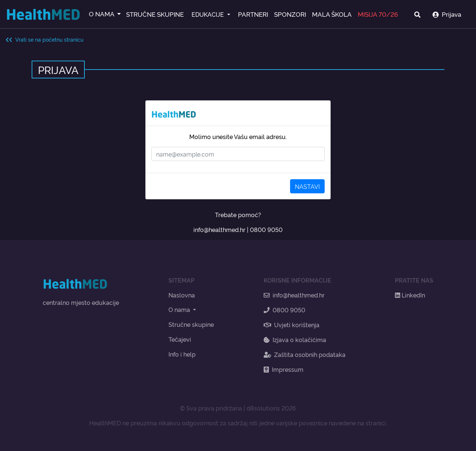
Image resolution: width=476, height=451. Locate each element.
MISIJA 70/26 (378, 14)
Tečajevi (180, 339)
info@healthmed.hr (219, 229)
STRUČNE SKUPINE (155, 14)
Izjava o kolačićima (295, 339)
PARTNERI (253, 14)
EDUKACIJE (208, 14)
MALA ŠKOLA (332, 14)
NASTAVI (307, 186)
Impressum (284, 369)
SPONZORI (290, 14)
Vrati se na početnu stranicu (44, 39)
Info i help (182, 354)
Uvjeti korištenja (292, 325)
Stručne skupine (191, 324)
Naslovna (182, 295)
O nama (180, 309)
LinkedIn (410, 295)
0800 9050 (266, 229)
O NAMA (102, 14)
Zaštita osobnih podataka (305, 354)
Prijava (447, 14)
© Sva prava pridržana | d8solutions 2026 (238, 408)
